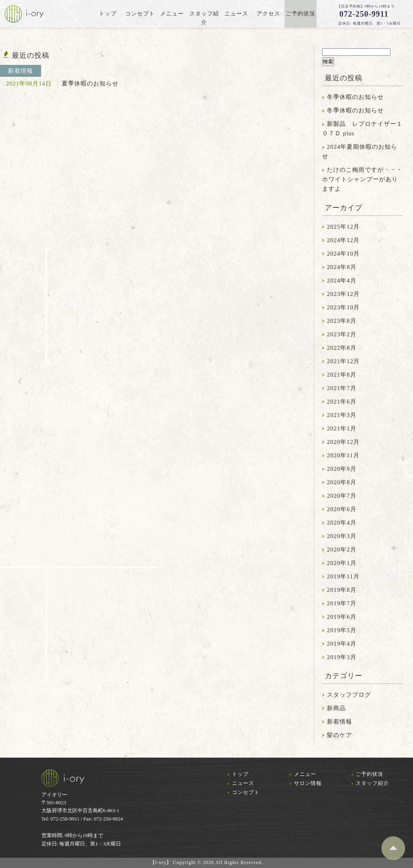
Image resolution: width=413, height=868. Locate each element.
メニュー (305, 774)
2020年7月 (342, 496)
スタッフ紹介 (372, 783)
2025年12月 (343, 227)
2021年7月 (342, 388)
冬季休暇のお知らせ (355, 97)
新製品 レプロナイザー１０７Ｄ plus (362, 129)
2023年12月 (343, 294)
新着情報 (339, 722)
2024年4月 (342, 280)
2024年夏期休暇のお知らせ (360, 152)
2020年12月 (343, 442)
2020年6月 (342, 509)
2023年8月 (342, 321)
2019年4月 (342, 644)
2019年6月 (342, 617)
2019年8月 (342, 590)
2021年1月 (342, 428)
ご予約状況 (370, 774)
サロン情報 (308, 783)
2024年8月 (342, 267)
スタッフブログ (349, 695)
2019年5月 (342, 630)
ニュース (243, 783)
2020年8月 (342, 482)
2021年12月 (343, 361)
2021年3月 (342, 415)
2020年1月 (342, 563)
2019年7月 (342, 603)
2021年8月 (342, 375)
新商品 (336, 708)
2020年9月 (342, 469)
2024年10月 (343, 254)
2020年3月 (342, 536)
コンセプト (246, 792)
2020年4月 (342, 523)
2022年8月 (342, 348)
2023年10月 (343, 307)
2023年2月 (342, 334)
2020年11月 (343, 455)
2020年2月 (342, 550)
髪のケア (339, 735)
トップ (240, 774)
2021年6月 (342, 402)
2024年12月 (343, 240)
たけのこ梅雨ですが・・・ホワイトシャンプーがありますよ (362, 179)
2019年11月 (343, 576)
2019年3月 (342, 657)
